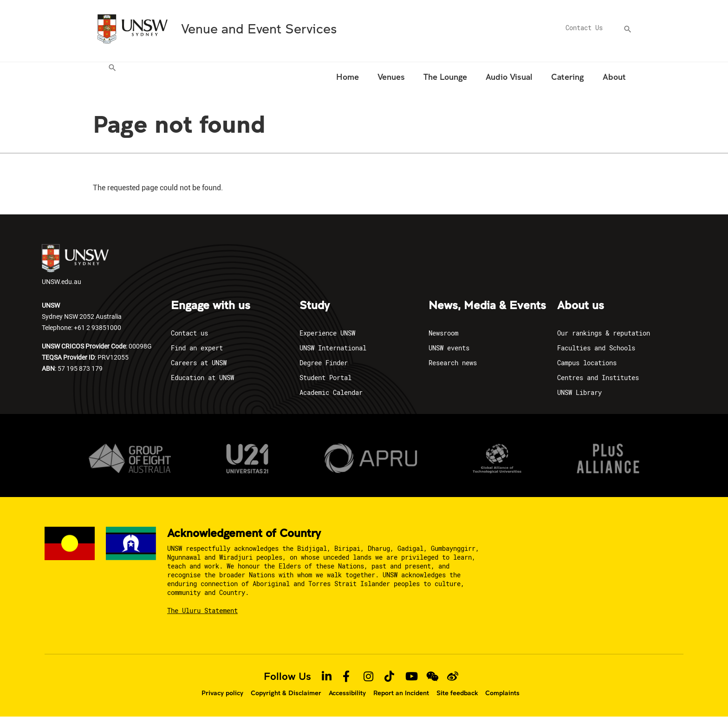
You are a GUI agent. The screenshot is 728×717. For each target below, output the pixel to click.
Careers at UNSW (199, 363)
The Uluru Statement (202, 610)
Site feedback (457, 693)
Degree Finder (324, 363)
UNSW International (333, 348)
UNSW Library (579, 392)
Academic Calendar (331, 392)
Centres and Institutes (598, 378)
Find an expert (197, 348)
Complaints (502, 693)
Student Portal (325, 378)
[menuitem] (114, 78)
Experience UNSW (327, 333)
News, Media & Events (487, 306)
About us (581, 306)
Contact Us (584, 28)
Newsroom (443, 333)
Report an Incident (401, 693)
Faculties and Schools (596, 348)
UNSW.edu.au (75, 265)
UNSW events (449, 348)
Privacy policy (222, 693)
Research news (453, 363)
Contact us (189, 333)
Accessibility (347, 693)
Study (315, 306)
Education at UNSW (202, 378)
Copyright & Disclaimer (286, 693)
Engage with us (211, 306)
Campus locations (587, 363)
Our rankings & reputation (604, 333)
